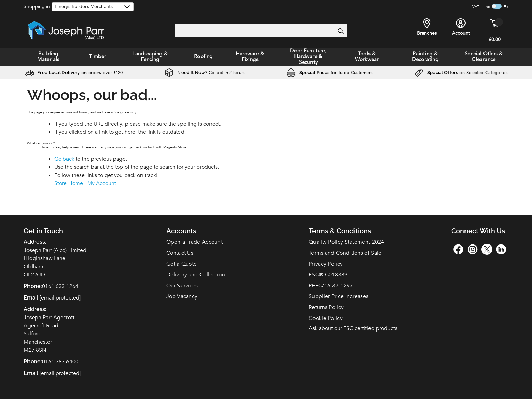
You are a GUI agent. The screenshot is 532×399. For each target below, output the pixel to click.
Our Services (182, 286)
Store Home (69, 183)
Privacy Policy (326, 264)
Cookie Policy (326, 318)
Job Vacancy (182, 296)
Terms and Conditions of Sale (345, 253)
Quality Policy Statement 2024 (347, 242)
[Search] (340, 31)
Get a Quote (182, 264)
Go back (64, 159)
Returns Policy (326, 307)
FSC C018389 (328, 275)
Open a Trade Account (194, 242)
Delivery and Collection (196, 275)
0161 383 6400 (60, 362)
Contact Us (180, 253)
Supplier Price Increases (339, 296)
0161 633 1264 (60, 286)
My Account (102, 183)
